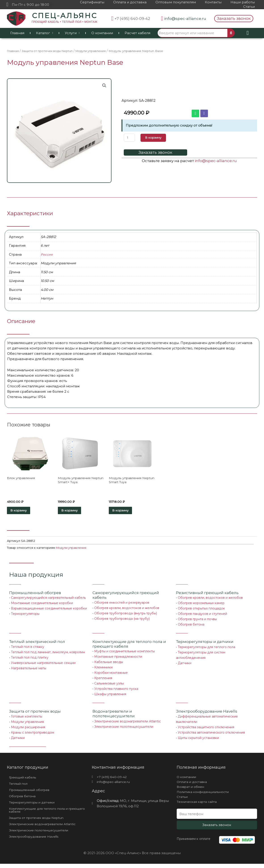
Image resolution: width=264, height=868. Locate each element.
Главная (17, 33)
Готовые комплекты (27, 718)
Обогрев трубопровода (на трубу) (122, 620)
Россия (47, 254)
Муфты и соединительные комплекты (125, 653)
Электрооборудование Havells (36, 841)
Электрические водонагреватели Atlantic (128, 723)
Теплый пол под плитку (30, 659)
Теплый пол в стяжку (28, 649)
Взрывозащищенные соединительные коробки (49, 610)
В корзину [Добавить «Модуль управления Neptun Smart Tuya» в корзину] (127, 511)
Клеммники (103, 669)
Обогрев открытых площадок (201, 610)
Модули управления (96, 51)
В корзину (155, 137)
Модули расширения (28, 729)
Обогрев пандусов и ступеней (202, 616)
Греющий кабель (24, 779)
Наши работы (243, 2)
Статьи (249, 7)
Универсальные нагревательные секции (43, 665)
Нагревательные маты (29, 670)
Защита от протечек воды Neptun (49, 51)
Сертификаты (92, 2)
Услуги (72, 33)
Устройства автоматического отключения (211, 734)
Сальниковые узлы (109, 685)
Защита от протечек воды (35, 713)
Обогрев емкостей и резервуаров (122, 604)
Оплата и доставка (130, 2)
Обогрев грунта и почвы (197, 621)
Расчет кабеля (137, 33)
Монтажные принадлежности (118, 658)
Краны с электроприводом (32, 734)
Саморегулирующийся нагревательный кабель (48, 599)
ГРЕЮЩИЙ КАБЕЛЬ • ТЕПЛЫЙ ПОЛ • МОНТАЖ (65, 22)
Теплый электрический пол (37, 643)
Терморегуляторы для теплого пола (206, 649)
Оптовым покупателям (176, 2)
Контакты (213, 2)
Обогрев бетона (191, 626)
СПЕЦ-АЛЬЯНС (65, 16)
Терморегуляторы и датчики (205, 643)
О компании (102, 33)
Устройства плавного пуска (116, 691)
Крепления (103, 680)
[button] (234, 19)
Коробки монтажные (111, 674)
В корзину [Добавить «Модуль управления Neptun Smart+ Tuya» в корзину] (76, 511)
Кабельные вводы (109, 664)
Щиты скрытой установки (198, 740)
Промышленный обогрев (35, 595)
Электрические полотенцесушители (124, 728)
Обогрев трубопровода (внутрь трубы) (126, 615)
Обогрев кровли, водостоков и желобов (127, 610)
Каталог (45, 33)
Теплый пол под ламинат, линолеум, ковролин (48, 654)
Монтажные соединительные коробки (42, 605)
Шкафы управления (110, 696)
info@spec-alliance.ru (216, 161)
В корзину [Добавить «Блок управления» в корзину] (25, 511)
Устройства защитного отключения (206, 729)
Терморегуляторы (25, 616)
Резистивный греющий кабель (207, 595)
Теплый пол (19, 786)
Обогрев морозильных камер (201, 605)
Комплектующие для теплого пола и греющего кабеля (41, 814)
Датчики (185, 665)
